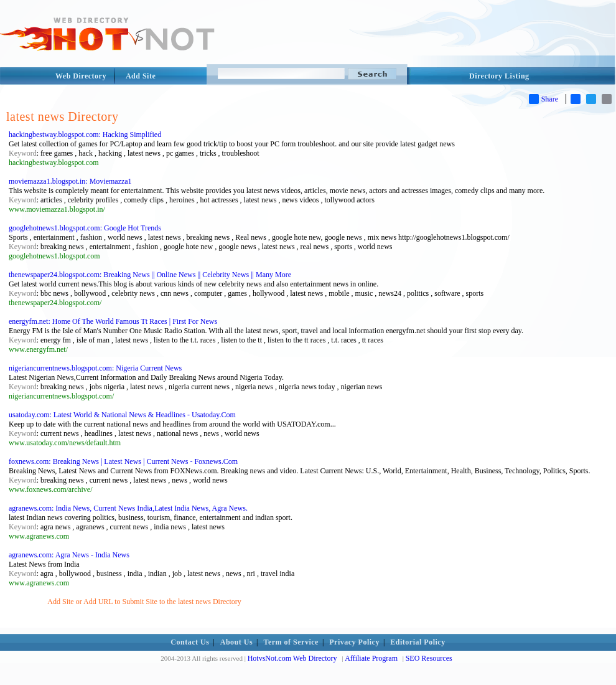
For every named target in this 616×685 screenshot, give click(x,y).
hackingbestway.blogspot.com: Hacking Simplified (85, 135)
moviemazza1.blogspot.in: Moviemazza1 (70, 181)
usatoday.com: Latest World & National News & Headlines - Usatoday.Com (122, 415)
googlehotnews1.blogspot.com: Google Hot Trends (85, 228)
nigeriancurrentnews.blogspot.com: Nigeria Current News (95, 368)
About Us (236, 642)
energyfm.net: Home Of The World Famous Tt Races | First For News (113, 321)
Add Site (141, 76)
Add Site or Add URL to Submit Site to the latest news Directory (144, 602)
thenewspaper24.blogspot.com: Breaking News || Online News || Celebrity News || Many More (150, 275)
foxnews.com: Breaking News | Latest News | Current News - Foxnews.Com (123, 461)
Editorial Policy (418, 642)
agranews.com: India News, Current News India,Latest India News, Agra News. (128, 508)
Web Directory (81, 76)
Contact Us (190, 642)
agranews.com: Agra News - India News (69, 555)
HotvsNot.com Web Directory (292, 658)
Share (544, 99)
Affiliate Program (371, 658)
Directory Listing (499, 76)
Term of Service (291, 642)
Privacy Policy (354, 642)
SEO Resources (429, 658)
